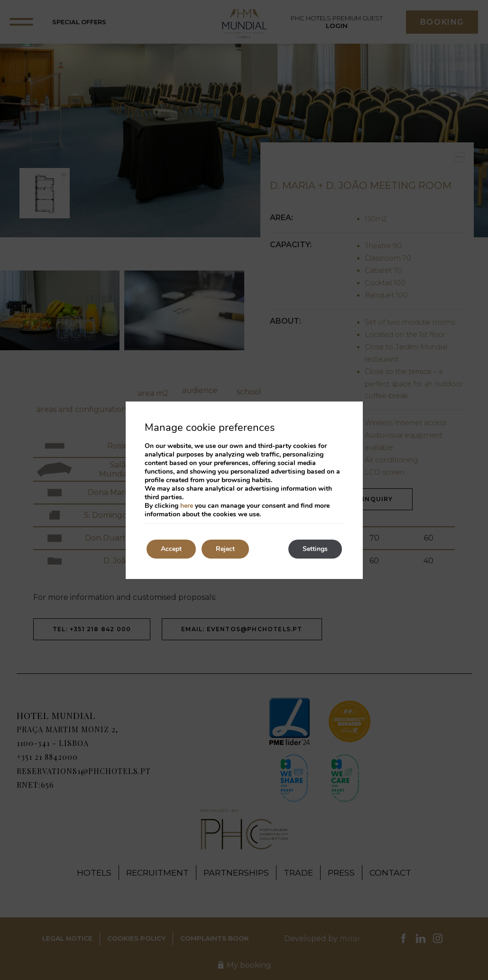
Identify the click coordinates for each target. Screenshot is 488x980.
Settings (315, 549)
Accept (171, 549)
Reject (225, 549)
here (187, 506)
